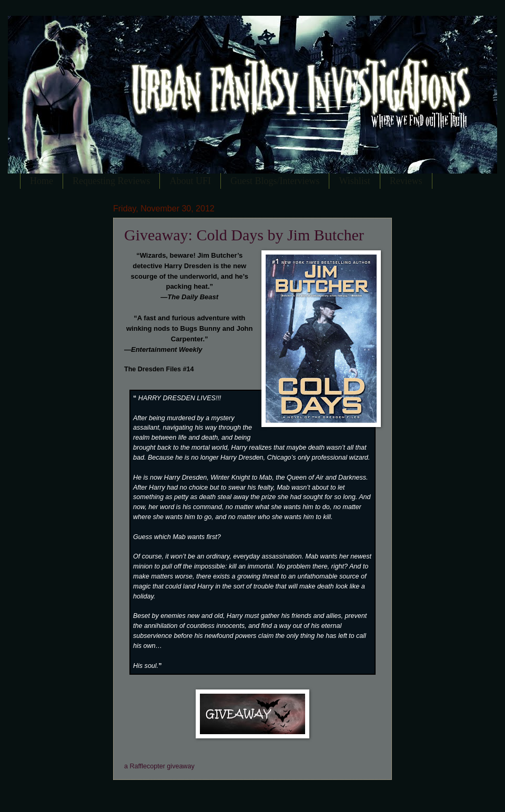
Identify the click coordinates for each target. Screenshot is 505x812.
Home (42, 181)
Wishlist (354, 181)
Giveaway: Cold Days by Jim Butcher (244, 235)
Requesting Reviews (111, 181)
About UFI (190, 181)
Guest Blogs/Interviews (275, 181)
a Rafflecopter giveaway (159, 766)
